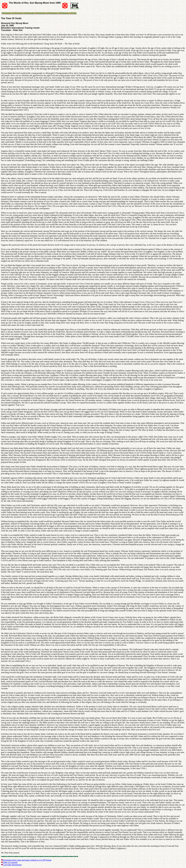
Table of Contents (10, 862)
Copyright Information (12, 865)
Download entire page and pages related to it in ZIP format (27, 860)
